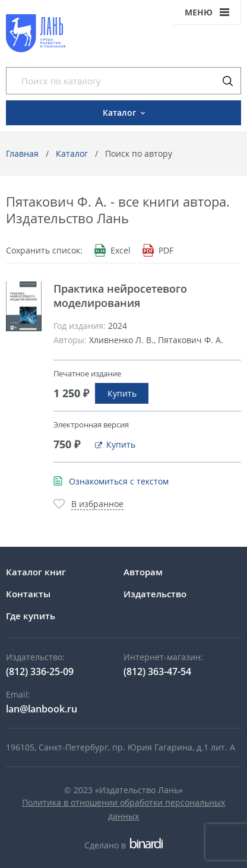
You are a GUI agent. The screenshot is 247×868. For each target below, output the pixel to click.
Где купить (31, 616)
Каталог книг (36, 572)
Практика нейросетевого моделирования (120, 296)
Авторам (143, 572)
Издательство (155, 594)
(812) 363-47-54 (157, 671)
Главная (22, 153)
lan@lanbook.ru (42, 709)
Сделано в (123, 845)
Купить (122, 393)
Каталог (72, 153)
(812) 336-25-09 (40, 671)
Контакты (28, 594)
